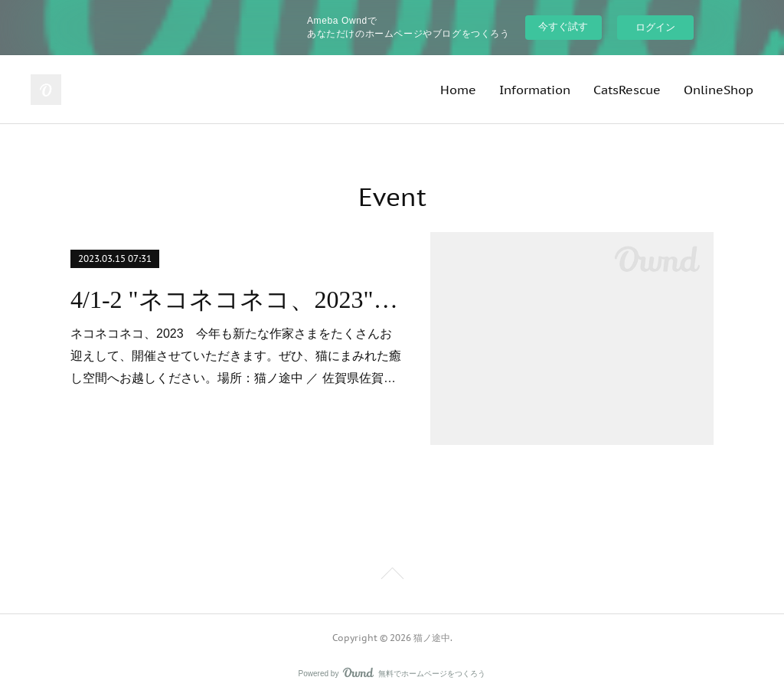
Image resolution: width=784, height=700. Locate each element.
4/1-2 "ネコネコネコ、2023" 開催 (237, 299)
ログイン (655, 27)
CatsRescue (627, 90)
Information (535, 90)
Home (458, 90)
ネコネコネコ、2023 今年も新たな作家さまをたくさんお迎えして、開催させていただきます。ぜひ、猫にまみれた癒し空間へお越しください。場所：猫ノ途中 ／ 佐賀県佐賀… (236, 356)
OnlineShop (719, 90)
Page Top (392, 576)
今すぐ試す (563, 26)
